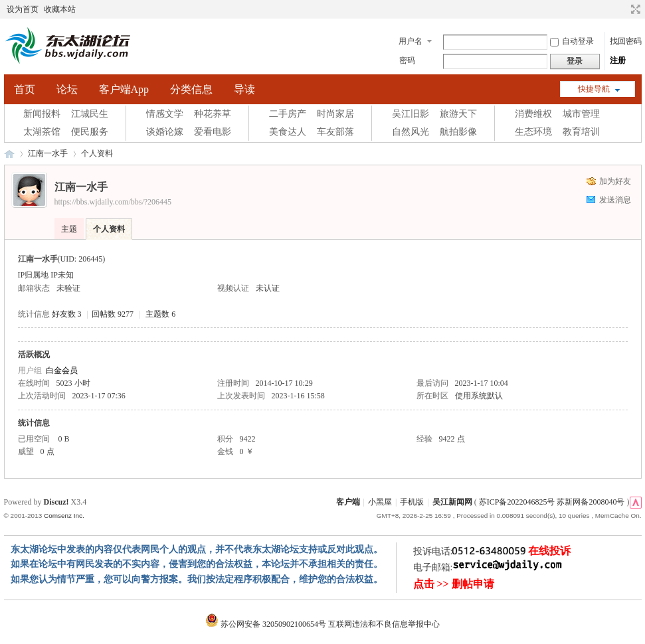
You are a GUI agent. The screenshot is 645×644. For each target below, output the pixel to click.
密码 (407, 60)
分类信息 (191, 89)
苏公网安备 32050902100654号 (267, 624)
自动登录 (572, 41)
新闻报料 (42, 114)
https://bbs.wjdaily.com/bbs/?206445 (113, 202)
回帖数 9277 (113, 314)
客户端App (124, 89)
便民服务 (90, 132)
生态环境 (533, 132)
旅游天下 (458, 114)
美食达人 (288, 132)
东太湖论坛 (9, 154)
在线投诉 (549, 551)
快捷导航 (594, 89)
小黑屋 (380, 502)
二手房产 (288, 114)
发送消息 (615, 200)
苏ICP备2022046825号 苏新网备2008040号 (552, 502)
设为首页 (23, 9)
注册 (618, 60)
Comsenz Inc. (64, 516)
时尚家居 (335, 114)
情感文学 (165, 114)
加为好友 (615, 181)
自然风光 (411, 132)
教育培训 (581, 132)
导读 (244, 89)
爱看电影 (213, 132)
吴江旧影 (411, 114)
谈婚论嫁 (165, 132)
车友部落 (335, 132)
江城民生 (90, 114)
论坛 (67, 89)
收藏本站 (60, 9)
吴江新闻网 (452, 502)
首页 (25, 89)
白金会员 (62, 370)
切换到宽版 (634, 9)
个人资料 (109, 229)
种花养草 (213, 114)
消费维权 (533, 114)
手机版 (412, 502)
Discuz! (56, 502)
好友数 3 (67, 314)
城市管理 (581, 114)
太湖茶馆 (42, 132)
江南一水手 (48, 153)
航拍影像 (458, 132)
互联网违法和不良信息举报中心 (384, 624)
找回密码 (626, 41)
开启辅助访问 (623, 9)
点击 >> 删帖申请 (454, 584)
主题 (69, 229)
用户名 (411, 41)
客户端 (348, 502)
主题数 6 (160, 314)
